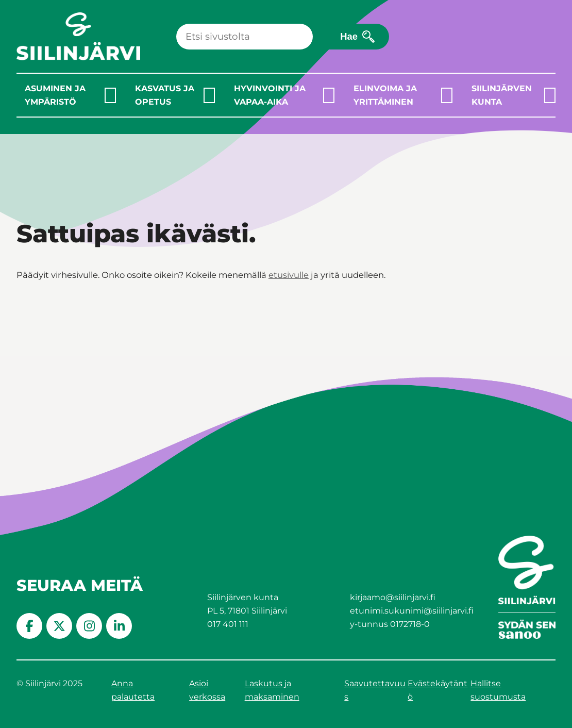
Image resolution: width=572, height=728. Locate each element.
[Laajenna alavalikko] (110, 95)
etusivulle (289, 275)
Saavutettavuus (375, 690)
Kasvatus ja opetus (165, 95)
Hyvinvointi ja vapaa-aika (270, 95)
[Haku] (245, 37)
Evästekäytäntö (438, 690)
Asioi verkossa (207, 690)
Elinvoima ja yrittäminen (385, 95)
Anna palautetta (133, 690)
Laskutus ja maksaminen (272, 690)
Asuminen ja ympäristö (55, 95)
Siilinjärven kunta (502, 95)
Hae (349, 36)
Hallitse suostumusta (498, 690)
